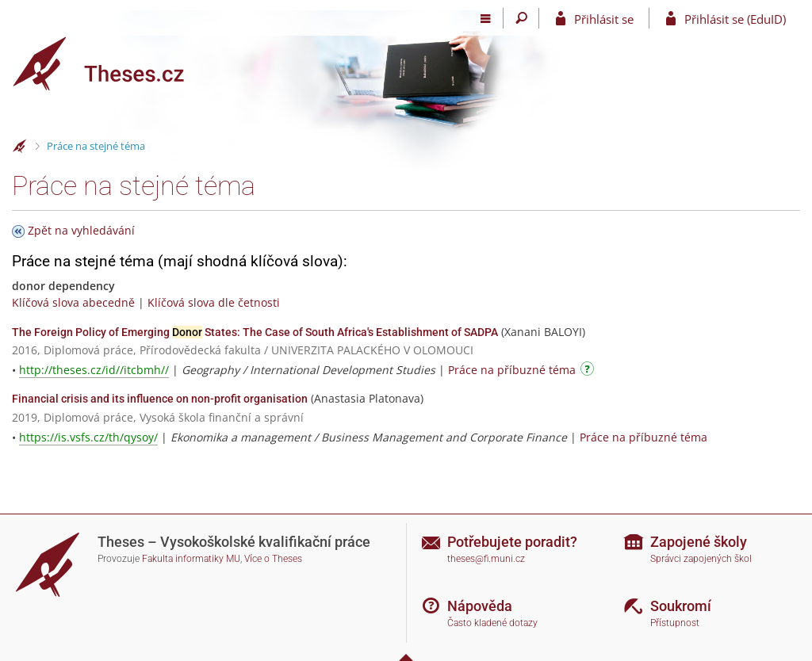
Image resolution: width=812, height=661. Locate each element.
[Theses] (111, 64)
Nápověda (480, 606)
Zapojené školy (699, 542)
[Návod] (589, 371)
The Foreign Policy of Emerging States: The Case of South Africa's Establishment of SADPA (255, 332)
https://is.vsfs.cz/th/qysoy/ (88, 437)
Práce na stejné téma (96, 146)
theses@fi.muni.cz (486, 559)
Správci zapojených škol (701, 559)
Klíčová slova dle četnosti (214, 302)
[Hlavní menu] (486, 18)
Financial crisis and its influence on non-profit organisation (160, 399)
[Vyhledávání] (521, 18)
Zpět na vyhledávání (81, 230)
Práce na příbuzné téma (512, 370)
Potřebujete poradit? (512, 542)
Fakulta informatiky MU (191, 559)
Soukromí (681, 606)
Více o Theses (273, 559)
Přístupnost (675, 623)
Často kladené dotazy (492, 623)
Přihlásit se (604, 19)
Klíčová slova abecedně (73, 302)
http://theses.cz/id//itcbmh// (94, 370)
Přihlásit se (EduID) (735, 19)
